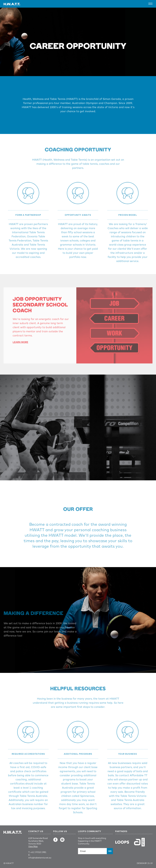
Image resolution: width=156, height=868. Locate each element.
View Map (33, 846)
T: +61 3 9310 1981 (37, 852)
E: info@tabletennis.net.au (40, 856)
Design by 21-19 (145, 863)
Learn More (20, 348)
